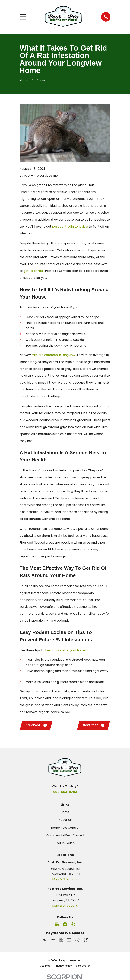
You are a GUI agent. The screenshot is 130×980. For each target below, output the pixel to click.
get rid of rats (34, 271)
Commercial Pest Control (65, 836)
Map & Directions (65, 879)
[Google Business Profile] (57, 924)
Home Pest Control (65, 828)
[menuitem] (45, 966)
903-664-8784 (65, 792)
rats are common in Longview (53, 355)
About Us (65, 820)
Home (65, 812)
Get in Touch (65, 843)
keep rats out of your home (65, 650)
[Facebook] (65, 924)
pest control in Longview (70, 227)
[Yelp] (73, 924)
